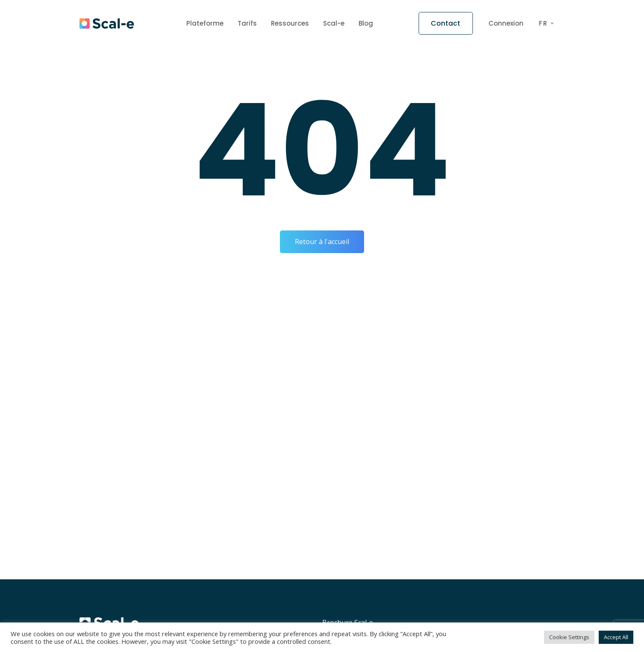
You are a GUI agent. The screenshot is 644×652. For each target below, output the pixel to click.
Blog (366, 23)
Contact (446, 23)
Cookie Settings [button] (569, 637)
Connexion (506, 24)
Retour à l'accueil (322, 242)
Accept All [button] (616, 637)
